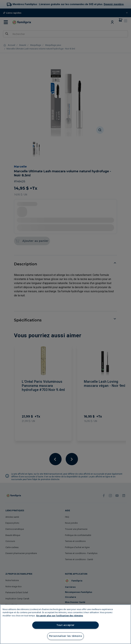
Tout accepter (65, 625)
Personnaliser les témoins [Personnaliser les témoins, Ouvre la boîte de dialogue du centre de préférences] (66, 636)
